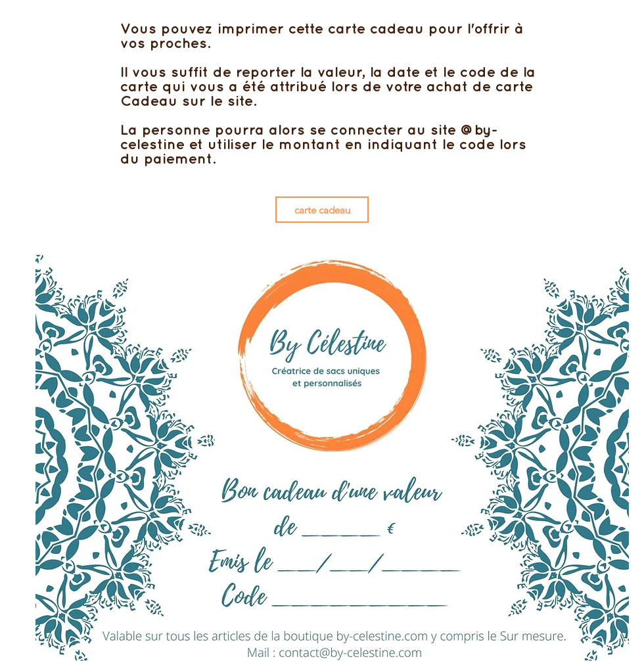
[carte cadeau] (322, 210)
